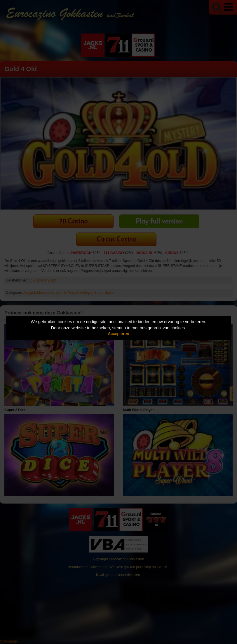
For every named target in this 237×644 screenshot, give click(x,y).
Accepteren (119, 334)
